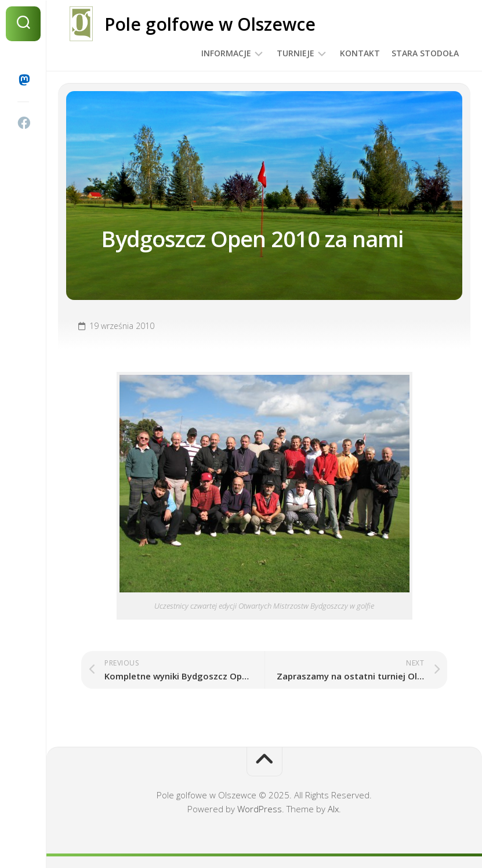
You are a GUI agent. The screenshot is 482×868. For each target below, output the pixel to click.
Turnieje (296, 53)
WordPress (260, 809)
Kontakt (360, 53)
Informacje (226, 53)
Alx (333, 809)
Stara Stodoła (425, 53)
